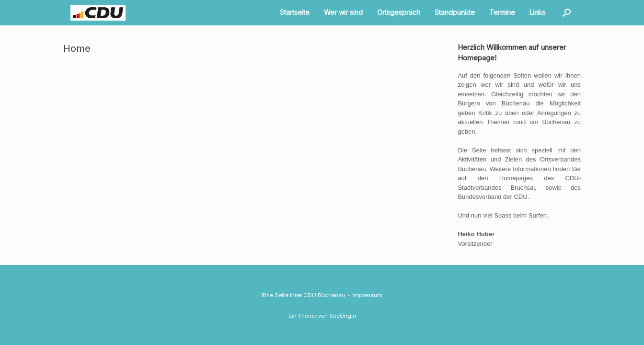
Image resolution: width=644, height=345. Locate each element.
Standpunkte (455, 12)
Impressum (367, 295)
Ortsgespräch (399, 12)
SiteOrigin (343, 316)
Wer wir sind (343, 12)
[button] (567, 13)
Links (537, 12)
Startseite (295, 12)
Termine (502, 12)
